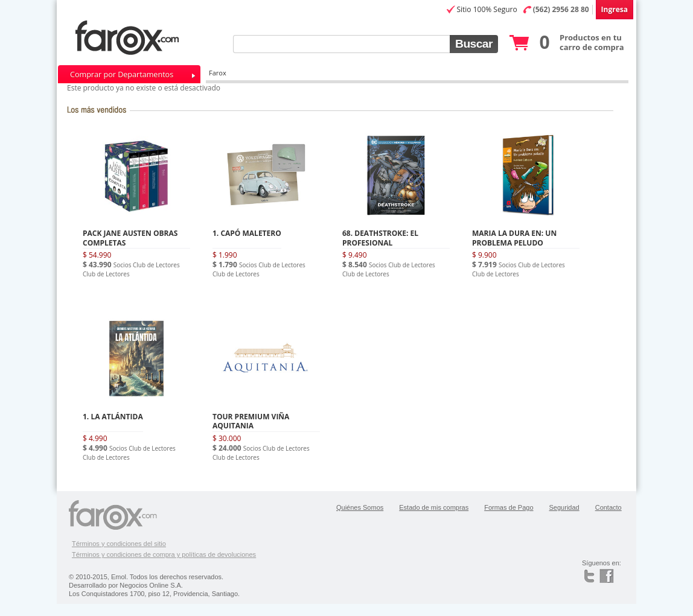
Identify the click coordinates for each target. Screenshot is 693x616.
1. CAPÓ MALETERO (247, 233)
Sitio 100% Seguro (487, 9)
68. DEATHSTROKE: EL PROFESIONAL (380, 238)
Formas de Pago (509, 507)
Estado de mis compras (434, 507)
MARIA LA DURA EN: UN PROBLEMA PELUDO (514, 238)
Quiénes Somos (360, 507)
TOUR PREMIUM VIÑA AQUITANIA (251, 421)
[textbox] (341, 44)
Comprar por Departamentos (122, 75)
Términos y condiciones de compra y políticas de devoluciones (164, 554)
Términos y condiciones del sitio (119, 544)
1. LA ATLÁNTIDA (113, 417)
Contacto (608, 507)
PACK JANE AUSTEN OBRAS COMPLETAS (130, 238)
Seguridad (564, 507)
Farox (218, 73)
